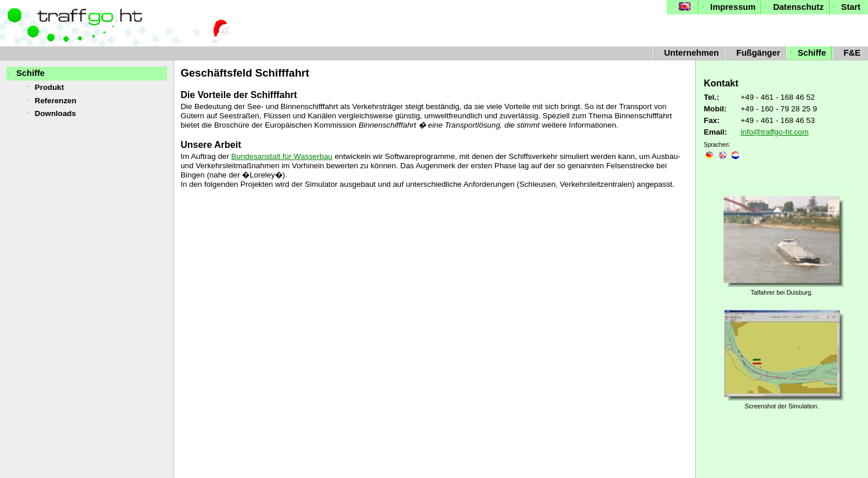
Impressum (728, 7)
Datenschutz (793, 7)
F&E (847, 53)
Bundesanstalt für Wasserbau (282, 156)
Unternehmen (686, 53)
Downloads (50, 113)
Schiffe (807, 53)
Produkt (44, 87)
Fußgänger (753, 53)
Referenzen (51, 101)
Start (846, 7)
